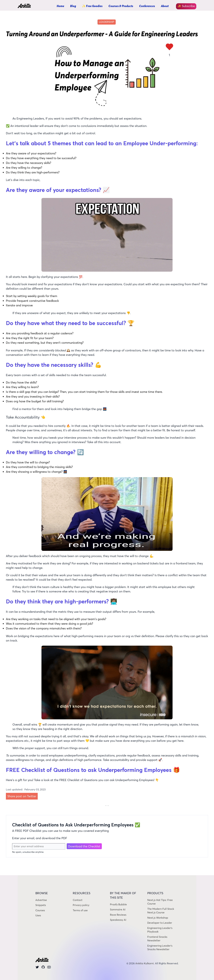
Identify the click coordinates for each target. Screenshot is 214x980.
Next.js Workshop (158, 918)
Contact (78, 900)
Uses (38, 915)
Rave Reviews (118, 915)
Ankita (24, 6)
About (165, 6)
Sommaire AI (118, 910)
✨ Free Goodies (92, 6)
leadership (107, 22)
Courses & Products (121, 6)
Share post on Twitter (22, 796)
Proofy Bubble (118, 904)
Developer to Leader (160, 923)
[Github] (43, 968)
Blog (73, 6)
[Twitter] (37, 968)
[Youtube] (49, 968)
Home (60, 6)
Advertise (41, 900)
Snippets (41, 905)
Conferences (147, 6)
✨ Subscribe (186, 6)
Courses (40, 910)
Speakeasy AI (118, 920)
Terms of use (80, 910)
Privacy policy (81, 905)
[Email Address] (39, 846)
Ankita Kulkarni (145, 963)
